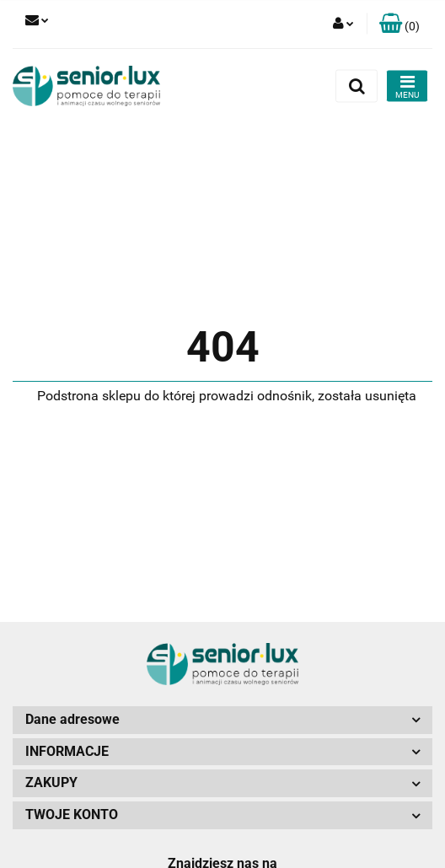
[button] (399, 24)
